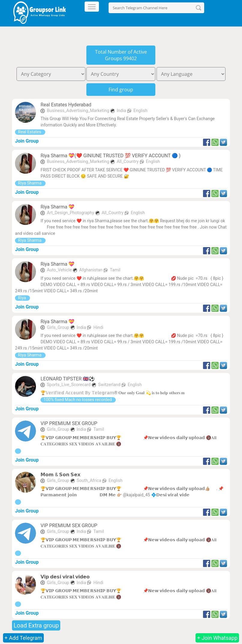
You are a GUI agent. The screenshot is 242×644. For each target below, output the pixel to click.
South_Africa (90, 481)
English (140, 111)
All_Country (128, 162)
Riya (22, 298)
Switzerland (110, 385)
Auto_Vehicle (59, 270)
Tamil (115, 270)
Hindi (98, 328)
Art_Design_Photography (70, 213)
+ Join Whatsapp (217, 638)
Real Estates (30, 132)
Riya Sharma (30, 183)
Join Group (27, 141)
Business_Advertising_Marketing (78, 111)
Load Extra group (36, 625)
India (122, 111)
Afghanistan (91, 270)
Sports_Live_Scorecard (69, 385)
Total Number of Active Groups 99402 (121, 55)
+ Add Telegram (23, 638)
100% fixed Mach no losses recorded (78, 400)
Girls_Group (58, 328)
